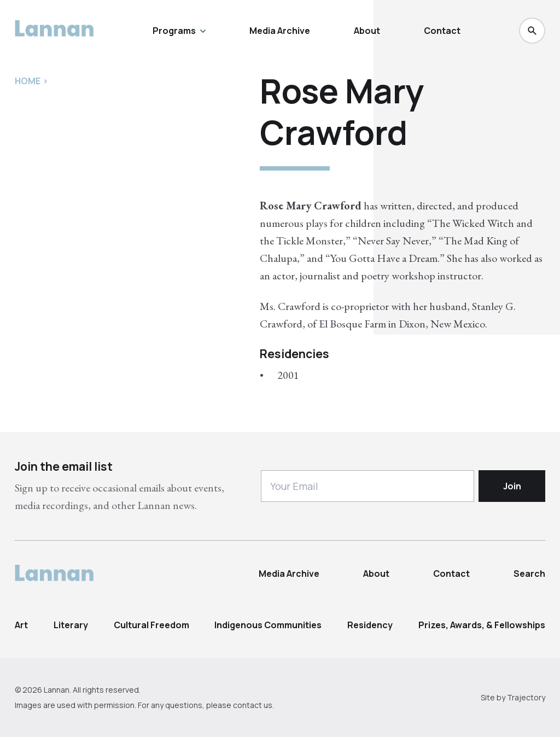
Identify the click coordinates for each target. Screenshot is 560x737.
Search (529, 574)
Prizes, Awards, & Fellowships (482, 625)
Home (28, 81)
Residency (370, 625)
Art (21, 625)
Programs (179, 31)
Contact (442, 31)
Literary (71, 625)
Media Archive (280, 31)
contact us (253, 705)
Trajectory (526, 697)
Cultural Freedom (151, 625)
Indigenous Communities (268, 625)
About (367, 31)
